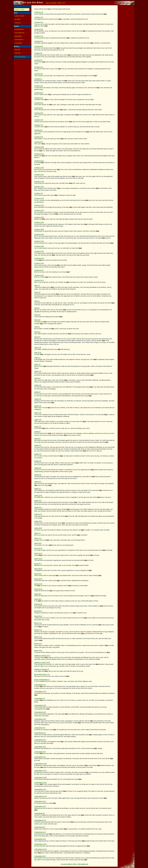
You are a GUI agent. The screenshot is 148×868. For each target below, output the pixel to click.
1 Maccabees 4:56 (40, 712)
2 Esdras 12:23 (39, 161)
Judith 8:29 (38, 468)
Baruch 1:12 (38, 630)
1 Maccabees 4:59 (40, 719)
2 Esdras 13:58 (39, 229)
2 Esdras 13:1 (39, 193)
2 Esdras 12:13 (39, 154)
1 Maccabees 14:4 (40, 789)
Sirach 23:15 (38, 559)
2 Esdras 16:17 (39, 270)
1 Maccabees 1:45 (40, 691)
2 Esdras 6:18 (39, 103)
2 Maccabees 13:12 (40, 849)
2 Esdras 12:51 (39, 187)
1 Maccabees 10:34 (40, 764)
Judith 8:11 (38, 445)
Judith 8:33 (38, 475)
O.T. (16, 57)
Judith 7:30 (38, 420)
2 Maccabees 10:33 (40, 844)
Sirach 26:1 (38, 564)
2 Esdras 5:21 (39, 98)
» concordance (18, 40)
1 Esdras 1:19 (39, 12)
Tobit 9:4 (37, 327)
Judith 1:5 (37, 364)
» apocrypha (18, 36)
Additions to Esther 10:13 (42, 656)
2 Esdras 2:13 (39, 67)
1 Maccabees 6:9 (40, 728)
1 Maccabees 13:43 (40, 782)
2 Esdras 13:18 (39, 205)
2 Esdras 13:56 (39, 222)
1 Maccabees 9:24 (40, 752)
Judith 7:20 (38, 413)
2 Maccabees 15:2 (40, 856)
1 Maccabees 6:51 (40, 740)
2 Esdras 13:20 (39, 210)
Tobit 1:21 (37, 292)
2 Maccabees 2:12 (40, 801)
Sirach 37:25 (38, 584)
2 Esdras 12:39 (39, 168)
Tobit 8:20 (37, 320)
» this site (17, 50)
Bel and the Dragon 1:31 (42, 674)
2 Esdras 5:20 (39, 93)
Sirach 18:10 (38, 548)
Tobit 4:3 (37, 301)
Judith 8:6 (37, 432)
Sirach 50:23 (38, 611)
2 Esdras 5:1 (38, 79)
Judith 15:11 (38, 507)
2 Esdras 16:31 (39, 275)
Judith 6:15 (38, 406)
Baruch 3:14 (38, 644)
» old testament (19, 30)
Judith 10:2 (38, 482)
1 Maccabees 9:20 (40, 747)
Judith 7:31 (38, 427)
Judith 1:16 (38, 371)
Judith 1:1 (37, 358)
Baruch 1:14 (38, 637)
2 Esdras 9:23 (39, 137)
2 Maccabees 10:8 (40, 839)
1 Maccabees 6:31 (40, 733)
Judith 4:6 (37, 378)
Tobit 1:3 (37, 285)
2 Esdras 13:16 (39, 198)
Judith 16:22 (38, 514)
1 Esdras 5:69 (39, 29)
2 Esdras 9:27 (39, 142)
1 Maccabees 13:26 (40, 777)
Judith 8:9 (37, 439)
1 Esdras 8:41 (39, 41)
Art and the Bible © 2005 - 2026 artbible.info (74, 864)
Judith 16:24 (38, 521)
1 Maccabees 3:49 (40, 705)
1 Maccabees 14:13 (40, 796)
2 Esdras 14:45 (39, 263)
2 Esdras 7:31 (39, 125)
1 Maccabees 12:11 (40, 770)
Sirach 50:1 (38, 594)
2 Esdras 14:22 (39, 234)
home (48, 3)
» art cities (17, 20)
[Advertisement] (126, 38)
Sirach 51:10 (38, 616)
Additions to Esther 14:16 (42, 662)
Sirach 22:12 (38, 553)
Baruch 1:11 (38, 623)
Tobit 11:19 (38, 347)
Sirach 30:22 (38, 569)
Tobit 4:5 (37, 308)
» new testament (19, 33)
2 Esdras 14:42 (39, 251)
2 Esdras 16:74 (39, 280)
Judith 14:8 (38, 501)
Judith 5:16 (38, 399)
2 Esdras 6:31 (39, 108)
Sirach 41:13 (38, 589)
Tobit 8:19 (37, 315)
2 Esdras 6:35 (39, 113)
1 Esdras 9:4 (38, 53)
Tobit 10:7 (37, 337)
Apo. (22, 57)
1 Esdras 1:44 (39, 17)
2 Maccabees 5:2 (40, 813)
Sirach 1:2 (37, 533)
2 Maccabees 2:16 (40, 806)
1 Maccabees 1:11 (40, 685)
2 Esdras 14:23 (39, 241)
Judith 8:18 (38, 461)
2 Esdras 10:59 (39, 147)
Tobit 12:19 (38, 352)
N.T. (19, 57)
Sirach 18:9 (38, 543)
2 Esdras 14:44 (39, 258)
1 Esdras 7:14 (39, 36)
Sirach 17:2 (38, 538)
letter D (60, 3)
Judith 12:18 (38, 495)
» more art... (18, 23)
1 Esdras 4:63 (39, 22)
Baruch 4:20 (38, 650)
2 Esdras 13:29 (39, 217)
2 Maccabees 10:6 (40, 832)
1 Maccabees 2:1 (40, 698)
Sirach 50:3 (38, 599)
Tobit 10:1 (37, 332)
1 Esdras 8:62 (39, 46)
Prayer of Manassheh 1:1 (42, 680)
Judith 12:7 (38, 489)
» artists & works (19, 16)
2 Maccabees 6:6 (40, 827)
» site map (17, 53)
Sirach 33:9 (38, 574)
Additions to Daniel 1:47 (42, 669)
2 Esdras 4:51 (39, 74)
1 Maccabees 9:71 (40, 757)
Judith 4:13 (38, 385)
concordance (53, 3)
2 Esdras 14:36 (39, 246)
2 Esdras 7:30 (39, 120)
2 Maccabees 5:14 (40, 820)
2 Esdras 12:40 (39, 175)
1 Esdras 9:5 (38, 60)
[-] (25, 57)
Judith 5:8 (37, 392)
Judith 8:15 (38, 454)
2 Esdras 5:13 (39, 86)
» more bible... (18, 43)
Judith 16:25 (38, 528)
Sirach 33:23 (38, 579)
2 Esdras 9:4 (38, 130)
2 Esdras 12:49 (39, 181)
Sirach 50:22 (38, 604)
